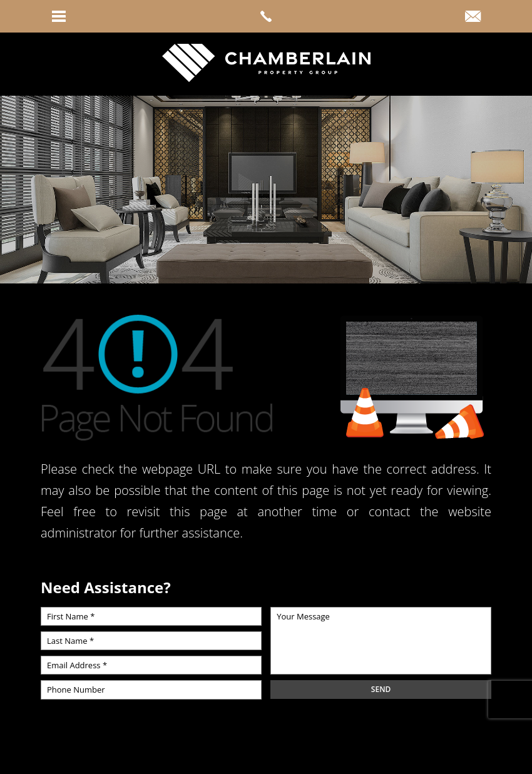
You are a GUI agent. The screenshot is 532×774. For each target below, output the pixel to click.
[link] (266, 16)
